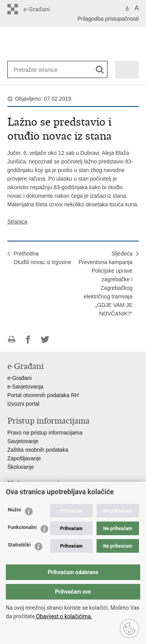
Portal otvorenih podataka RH (43, 395)
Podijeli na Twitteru (45, 340)
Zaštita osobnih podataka (38, 450)
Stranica (17, 222)
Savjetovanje (23, 441)
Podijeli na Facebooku (28, 340)
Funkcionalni (22, 527)
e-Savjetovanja (26, 387)
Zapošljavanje (24, 458)
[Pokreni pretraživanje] (100, 70)
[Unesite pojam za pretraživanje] (39, 70)
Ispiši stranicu (11, 340)
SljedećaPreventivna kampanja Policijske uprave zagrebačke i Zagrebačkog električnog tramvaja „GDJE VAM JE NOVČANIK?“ (106, 284)
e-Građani (19, 378)
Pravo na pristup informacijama (45, 433)
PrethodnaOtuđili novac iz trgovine (43, 258)
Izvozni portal (23, 404)
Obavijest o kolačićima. (63, 616)
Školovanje (21, 467)
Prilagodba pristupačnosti (108, 19)
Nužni (14, 510)
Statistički (19, 545)
